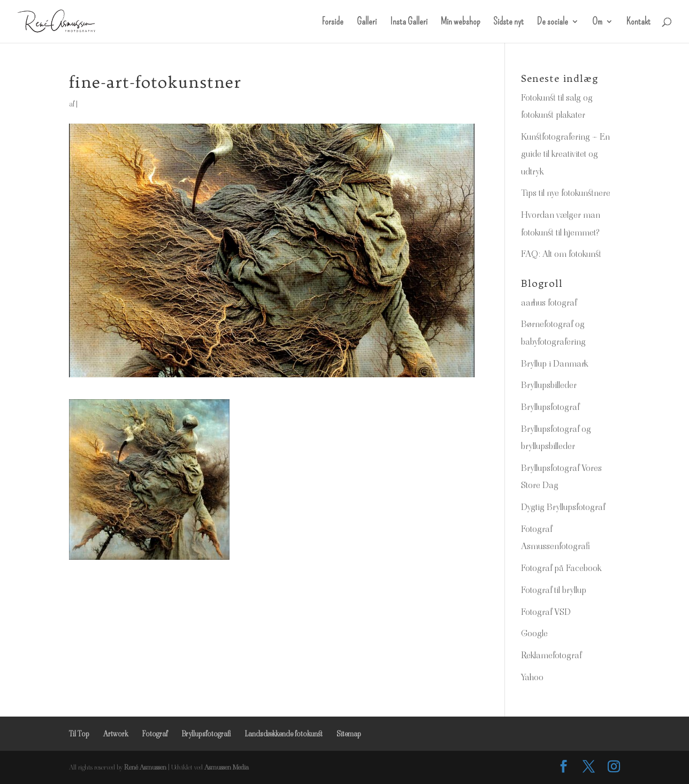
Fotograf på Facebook (561, 568)
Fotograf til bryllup (554, 590)
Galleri (367, 22)
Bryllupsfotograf (550, 407)
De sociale (553, 22)
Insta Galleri (409, 22)
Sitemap (349, 734)
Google (534, 633)
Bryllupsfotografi (206, 734)
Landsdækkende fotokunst (284, 734)
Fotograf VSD (546, 612)
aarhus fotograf (549, 302)
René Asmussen (145, 767)
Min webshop (460, 22)
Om (597, 22)
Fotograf (155, 734)
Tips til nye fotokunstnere (566, 193)
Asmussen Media (227, 767)
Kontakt (638, 22)
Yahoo (532, 677)
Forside (333, 22)
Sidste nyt (508, 22)
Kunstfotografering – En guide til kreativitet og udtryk (565, 154)
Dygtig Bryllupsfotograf (563, 507)
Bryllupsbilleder (549, 385)
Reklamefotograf (551, 655)
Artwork (116, 734)
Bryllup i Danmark (554, 363)
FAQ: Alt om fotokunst (561, 254)
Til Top (79, 734)
